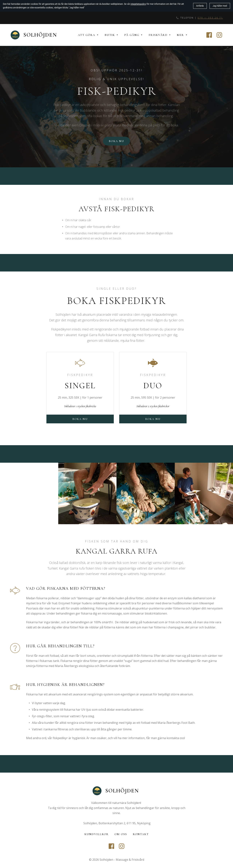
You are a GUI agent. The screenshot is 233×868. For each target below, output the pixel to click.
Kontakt (141, 834)
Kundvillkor (97, 834)
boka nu (153, 419)
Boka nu (116, 141)
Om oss (121, 834)
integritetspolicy (138, 4)
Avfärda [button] (200, 6)
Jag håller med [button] (220, 6)
